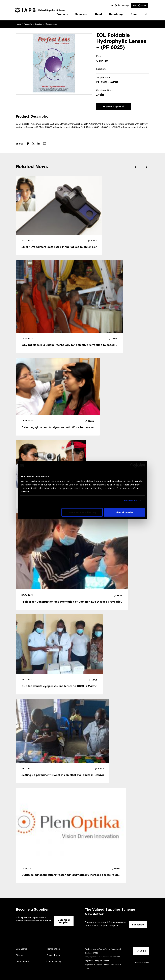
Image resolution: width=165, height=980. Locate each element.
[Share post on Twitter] (35, 144)
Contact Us (21, 949)
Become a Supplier (64, 921)
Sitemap (20, 955)
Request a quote (113, 107)
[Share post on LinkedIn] (40, 144)
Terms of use (53, 949)
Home (18, 24)
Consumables (51, 24)
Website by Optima (142, 962)
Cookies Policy (54, 962)
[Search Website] (146, 14)
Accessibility (22, 962)
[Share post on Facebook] (29, 144)
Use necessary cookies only (82, 512)
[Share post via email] (46, 144)
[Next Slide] (146, 167)
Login (126, 5)
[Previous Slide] (136, 167)
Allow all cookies (124, 512)
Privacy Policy (53, 955)
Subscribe (138, 925)
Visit (140, 5)
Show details (131, 501)
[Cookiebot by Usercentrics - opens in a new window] (132, 465)
